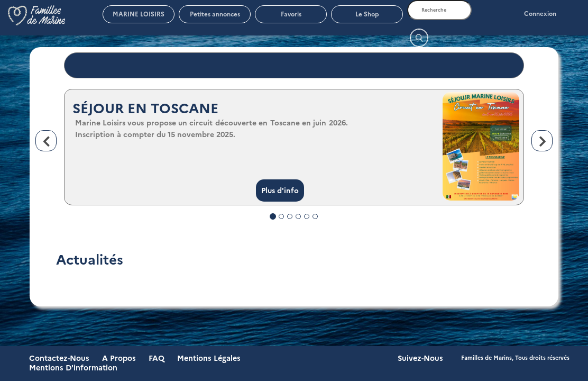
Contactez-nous (59, 358)
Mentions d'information (73, 368)
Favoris (291, 14)
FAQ (157, 358)
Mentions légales (209, 358)
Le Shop (367, 14)
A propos (119, 358)
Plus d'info (280, 190)
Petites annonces (215, 14)
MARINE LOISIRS (139, 14)
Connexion (540, 14)
